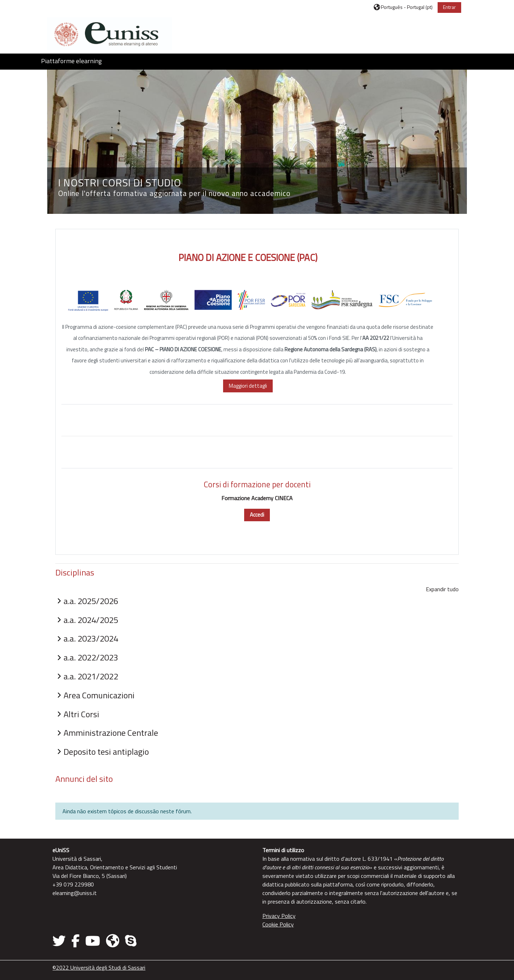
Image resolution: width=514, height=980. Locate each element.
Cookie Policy (278, 924)
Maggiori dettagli (248, 385)
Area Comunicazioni (100, 694)
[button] (402, 7)
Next (457, 147)
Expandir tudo (441, 588)
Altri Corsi (82, 713)
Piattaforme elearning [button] (71, 61)
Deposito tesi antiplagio (107, 751)
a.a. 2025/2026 (92, 600)
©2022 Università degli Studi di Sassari (100, 967)
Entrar (448, 7)
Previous (57, 147)
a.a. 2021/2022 (92, 675)
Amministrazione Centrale (112, 732)
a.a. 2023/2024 (92, 638)
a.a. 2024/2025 (92, 619)
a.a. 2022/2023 (92, 657)
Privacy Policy (279, 915)
